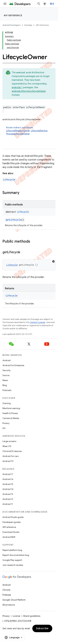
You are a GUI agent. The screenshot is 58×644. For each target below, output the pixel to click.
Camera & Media (11, 418)
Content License (38, 322)
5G (4, 428)
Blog (5, 385)
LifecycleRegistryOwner (18, 131)
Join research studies (13, 565)
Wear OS (7, 446)
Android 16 (8, 479)
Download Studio (11, 532)
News (5, 380)
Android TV (8, 461)
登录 (52, 4)
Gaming (7, 403)
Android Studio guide (13, 517)
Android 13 (8, 494)
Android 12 (8, 499)
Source (6, 375)
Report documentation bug (16, 555)
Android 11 (8, 504)
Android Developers (11, 25)
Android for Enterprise (13, 365)
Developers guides (12, 522)
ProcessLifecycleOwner (18, 134)
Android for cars (11, 456)
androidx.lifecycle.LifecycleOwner (29, 91)
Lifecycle (9, 180)
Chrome (6, 590)
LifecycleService (39, 131)
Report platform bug (12, 550)
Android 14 (8, 489)
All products (9, 605)
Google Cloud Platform (14, 600)
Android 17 (8, 474)
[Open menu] (5, 4)
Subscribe (42, 628)
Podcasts (7, 390)
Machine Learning (11, 408)
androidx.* (17, 87)
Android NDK (9, 537)
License (16, 616)
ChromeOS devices (12, 451)
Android (6, 360)
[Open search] (39, 4)
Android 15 (8, 484)
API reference (13, 15)
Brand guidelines (32, 616)
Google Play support (12, 560)
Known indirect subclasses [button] (31, 131)
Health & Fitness (10, 413)
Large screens (9, 441)
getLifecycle (14, 220)
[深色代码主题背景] (54, 261)
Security (6, 370)
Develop (28, 25)
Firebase (7, 595)
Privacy (6, 423)
